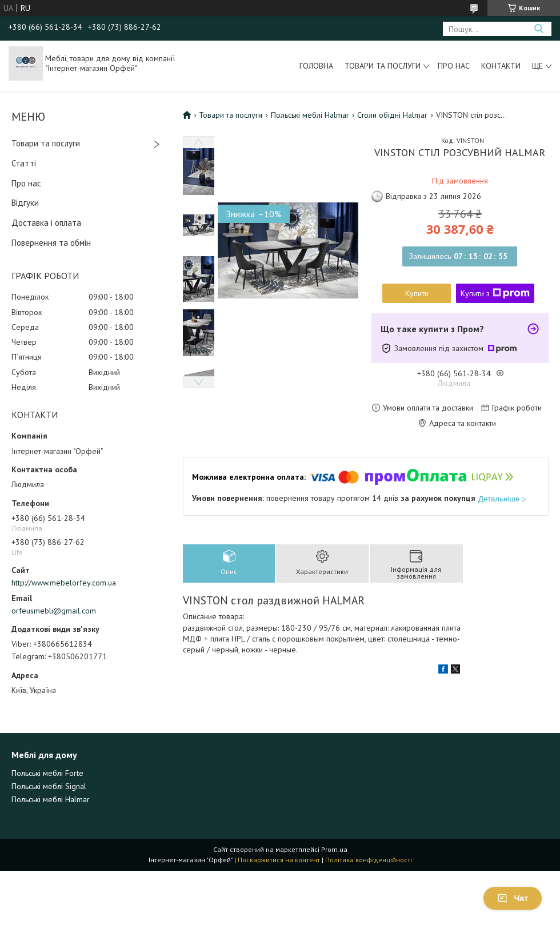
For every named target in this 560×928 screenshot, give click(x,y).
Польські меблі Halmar (310, 115)
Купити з (495, 293)
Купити (417, 293)
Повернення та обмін (51, 243)
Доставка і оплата (46, 223)
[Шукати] (539, 29)
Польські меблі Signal (49, 786)
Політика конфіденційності (369, 860)
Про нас (454, 66)
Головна (316, 66)
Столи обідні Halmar (392, 115)
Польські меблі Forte (47, 773)
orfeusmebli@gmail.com (54, 611)
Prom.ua (334, 849)
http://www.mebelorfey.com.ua (64, 583)
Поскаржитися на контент (279, 860)
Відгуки (25, 203)
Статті (24, 163)
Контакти (501, 66)
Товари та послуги (383, 66)
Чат (513, 898)
